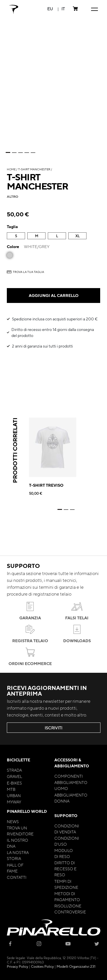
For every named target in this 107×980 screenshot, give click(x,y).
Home (11, 169)
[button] (50, 9)
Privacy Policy (18, 966)
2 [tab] (14, 153)
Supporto (66, 816)
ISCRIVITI (53, 728)
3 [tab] (20, 153)
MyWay (14, 802)
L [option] (57, 236)
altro (13, 196)
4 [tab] (27, 153)
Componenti (69, 776)
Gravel (15, 776)
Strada (14, 770)
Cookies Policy (42, 966)
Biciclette (18, 760)
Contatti (17, 877)
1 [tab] (8, 152)
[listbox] (53, 236)
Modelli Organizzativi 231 (76, 966)
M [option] (37, 236)
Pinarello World (27, 811)
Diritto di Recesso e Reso (65, 869)
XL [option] (78, 236)
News (13, 821)
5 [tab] (33, 153)
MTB (11, 789)
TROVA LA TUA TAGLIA (28, 272)
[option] (10, 255)
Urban (14, 795)
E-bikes (14, 783)
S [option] (16, 236)
